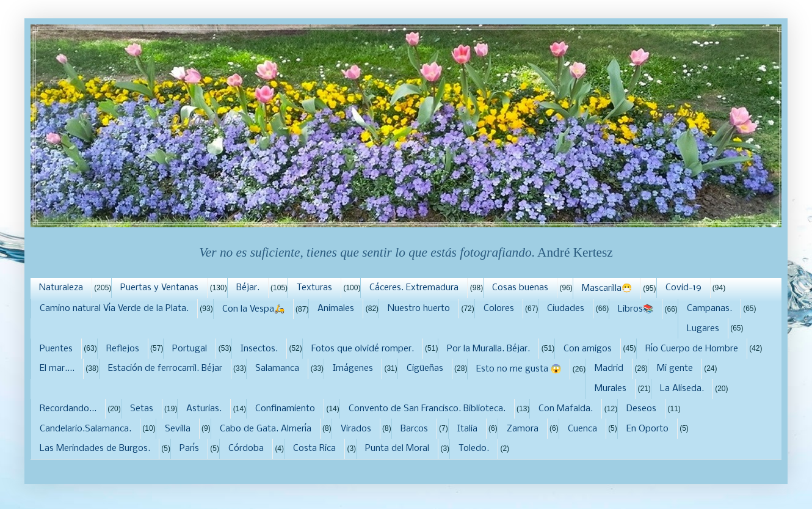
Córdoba (246, 449)
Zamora (523, 429)
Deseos (641, 409)
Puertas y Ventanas (159, 288)
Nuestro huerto (419, 309)
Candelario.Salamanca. (85, 429)
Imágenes (353, 368)
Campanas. (709, 309)
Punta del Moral (397, 449)
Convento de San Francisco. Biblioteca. (427, 409)
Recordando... (68, 409)
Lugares (703, 329)
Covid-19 (683, 288)
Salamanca (277, 368)
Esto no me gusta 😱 (519, 369)
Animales (336, 309)
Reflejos (123, 349)
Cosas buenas (520, 288)
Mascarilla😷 (607, 288)
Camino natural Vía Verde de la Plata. (114, 309)
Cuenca (582, 429)
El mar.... (57, 368)
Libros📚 (636, 309)
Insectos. (259, 349)
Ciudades (566, 309)
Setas (142, 409)
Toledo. (474, 449)
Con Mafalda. (566, 409)
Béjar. (248, 288)
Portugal (190, 349)
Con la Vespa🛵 (253, 309)
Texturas (314, 288)
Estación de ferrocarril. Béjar (165, 368)
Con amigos (588, 349)
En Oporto (647, 429)
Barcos (414, 429)
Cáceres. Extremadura (414, 288)
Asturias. (204, 409)
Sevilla (178, 429)
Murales (611, 389)
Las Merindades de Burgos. (95, 449)
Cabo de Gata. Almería (266, 429)
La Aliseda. (682, 389)
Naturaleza (61, 288)
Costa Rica (314, 449)
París (189, 449)
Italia (467, 429)
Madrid (609, 368)
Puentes (56, 349)
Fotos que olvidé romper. (363, 349)
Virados (356, 429)
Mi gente (675, 368)
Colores (499, 309)
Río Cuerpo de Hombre (692, 349)
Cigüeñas (425, 368)
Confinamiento (285, 409)
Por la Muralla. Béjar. (488, 349)
